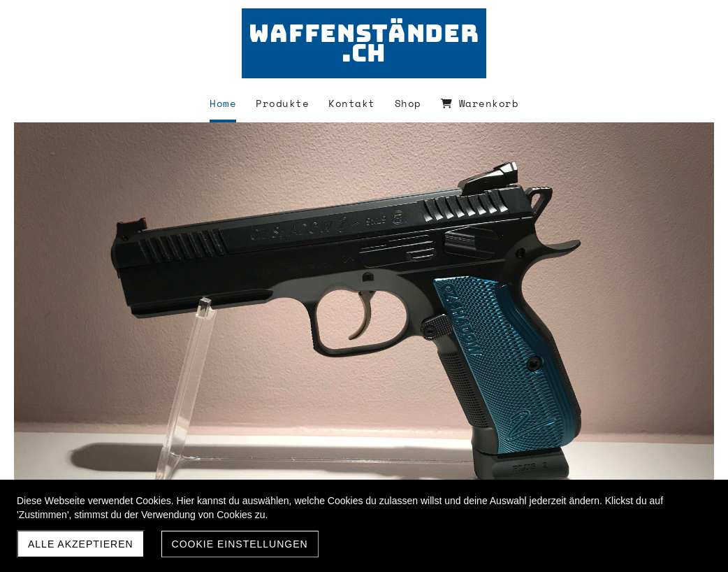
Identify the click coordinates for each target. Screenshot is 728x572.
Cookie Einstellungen (240, 544)
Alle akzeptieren (81, 544)
